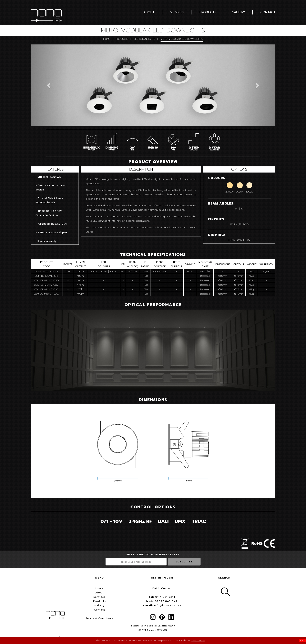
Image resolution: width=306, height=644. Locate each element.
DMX (180, 521)
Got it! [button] (303, 641)
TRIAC (199, 521)
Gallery (238, 12)
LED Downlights (144, 39)
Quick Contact (162, 588)
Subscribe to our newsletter (153, 554)
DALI (163, 521)
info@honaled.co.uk (168, 605)
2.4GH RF (140, 521)
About (149, 12)
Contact (268, 12)
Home (107, 39)
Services (177, 12)
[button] (49, 85)
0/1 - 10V (111, 521)
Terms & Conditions (99, 618)
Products (208, 12)
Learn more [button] (198, 641)
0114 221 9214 (165, 597)
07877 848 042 (166, 601)
